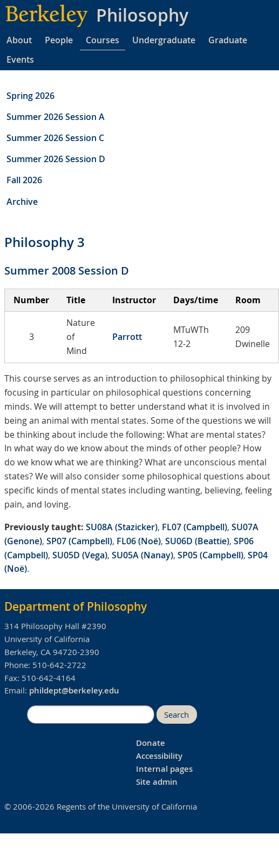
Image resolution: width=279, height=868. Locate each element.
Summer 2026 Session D (56, 159)
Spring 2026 (30, 96)
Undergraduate (164, 40)
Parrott (127, 337)
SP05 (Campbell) (210, 555)
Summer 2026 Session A (56, 117)
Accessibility (159, 756)
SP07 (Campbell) (79, 541)
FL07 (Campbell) (195, 527)
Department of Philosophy (76, 606)
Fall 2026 (24, 180)
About (19, 40)
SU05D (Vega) (80, 555)
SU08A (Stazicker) (122, 527)
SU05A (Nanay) (142, 555)
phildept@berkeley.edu (74, 690)
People (59, 40)
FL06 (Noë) (139, 541)
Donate (151, 743)
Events (20, 59)
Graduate (228, 40)
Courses (103, 40)
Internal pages (164, 769)
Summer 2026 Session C (55, 138)
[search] (91, 715)
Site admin (157, 782)
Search (176, 715)
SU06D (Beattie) (197, 541)
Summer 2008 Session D (67, 271)
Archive (22, 202)
